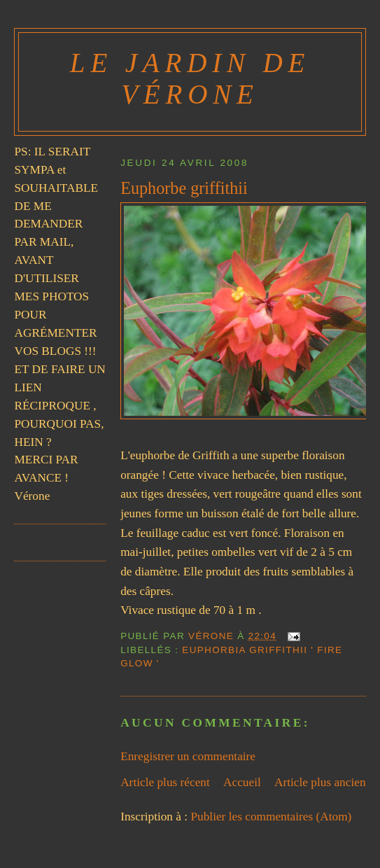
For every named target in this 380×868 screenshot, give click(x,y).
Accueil (242, 782)
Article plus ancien (320, 782)
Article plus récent (165, 782)
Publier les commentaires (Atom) (271, 817)
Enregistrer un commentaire (188, 756)
